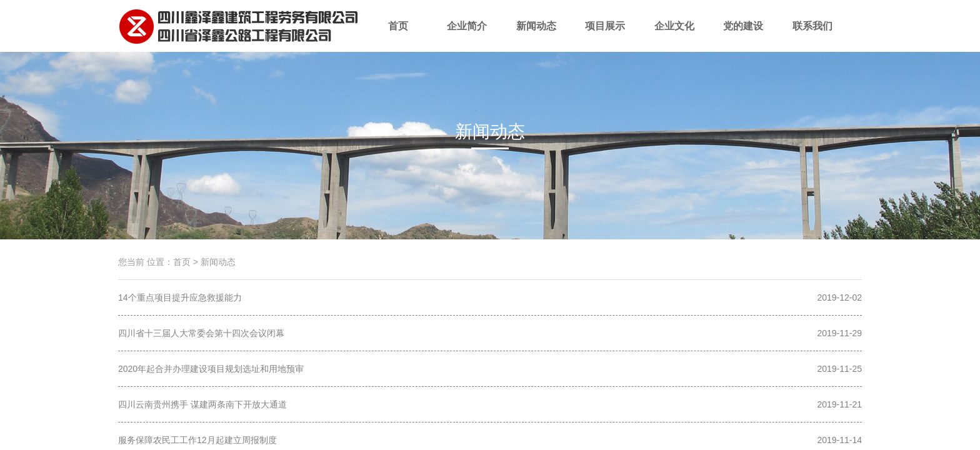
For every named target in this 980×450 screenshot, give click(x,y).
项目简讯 (412, 154)
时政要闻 (490, 154)
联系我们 (813, 36)
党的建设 (743, 36)
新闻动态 (537, 36)
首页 (398, 36)
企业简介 (467, 36)
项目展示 (605, 36)
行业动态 (567, 154)
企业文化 (675, 36)
